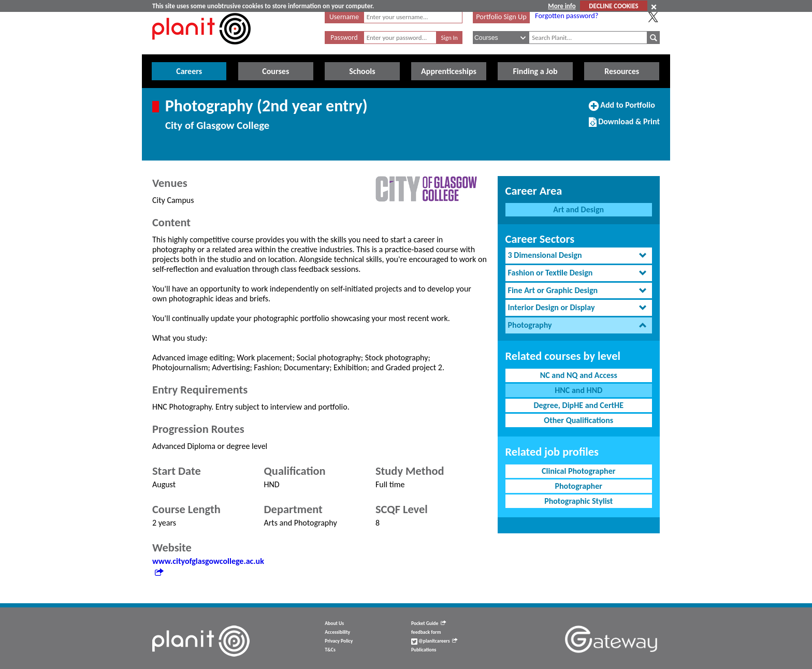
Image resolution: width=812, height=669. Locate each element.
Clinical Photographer (578, 471)
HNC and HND (578, 390)
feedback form (426, 632)
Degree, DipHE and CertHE (578, 405)
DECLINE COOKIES (613, 6)
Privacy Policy (339, 641)
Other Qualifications (578, 420)
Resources (622, 71)
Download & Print (624, 126)
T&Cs (330, 650)
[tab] (579, 256)
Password (344, 38)
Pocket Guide (429, 623)
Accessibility (337, 632)
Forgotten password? (567, 16)
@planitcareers (434, 641)
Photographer (579, 486)
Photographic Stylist (578, 501)
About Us (334, 623)
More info (562, 6)
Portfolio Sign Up (501, 17)
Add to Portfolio (622, 109)
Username (344, 17)
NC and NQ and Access (579, 375)
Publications (424, 650)
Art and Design (578, 209)
